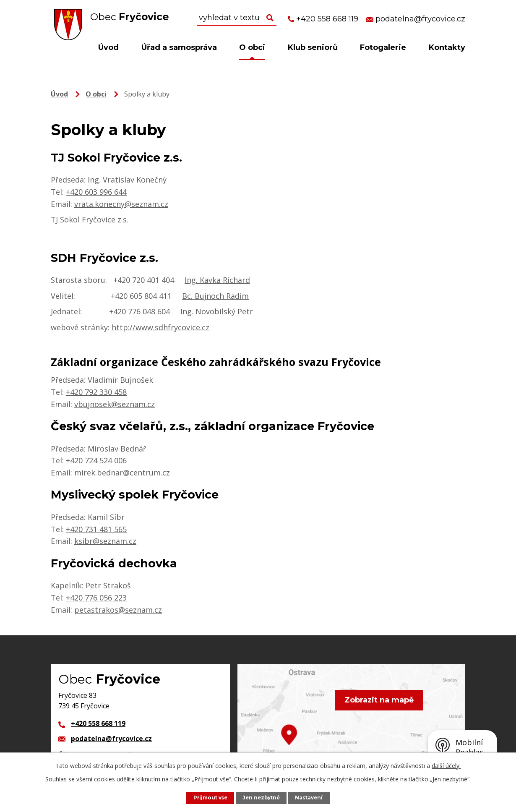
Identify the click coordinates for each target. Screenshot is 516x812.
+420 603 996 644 (96, 192)
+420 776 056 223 (96, 598)
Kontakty (447, 47)
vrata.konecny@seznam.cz (121, 204)
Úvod (108, 47)
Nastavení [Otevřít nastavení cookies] (312, 798)
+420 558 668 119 (98, 723)
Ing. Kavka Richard (217, 280)
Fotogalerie (383, 47)
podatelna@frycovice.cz (111, 739)
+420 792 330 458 (96, 392)
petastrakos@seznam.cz (118, 610)
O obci (252, 47)
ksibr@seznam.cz (105, 541)
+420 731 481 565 (96, 529)
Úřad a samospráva (179, 47)
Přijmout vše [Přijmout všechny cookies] (208, 798)
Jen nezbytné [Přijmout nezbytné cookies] (262, 798)
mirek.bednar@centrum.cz (122, 473)
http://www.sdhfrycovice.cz (160, 327)
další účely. (446, 765)
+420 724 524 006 (96, 460)
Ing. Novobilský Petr (217, 311)
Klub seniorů (313, 47)
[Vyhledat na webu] (237, 18)
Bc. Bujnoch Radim (215, 296)
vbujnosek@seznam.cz (115, 404)
